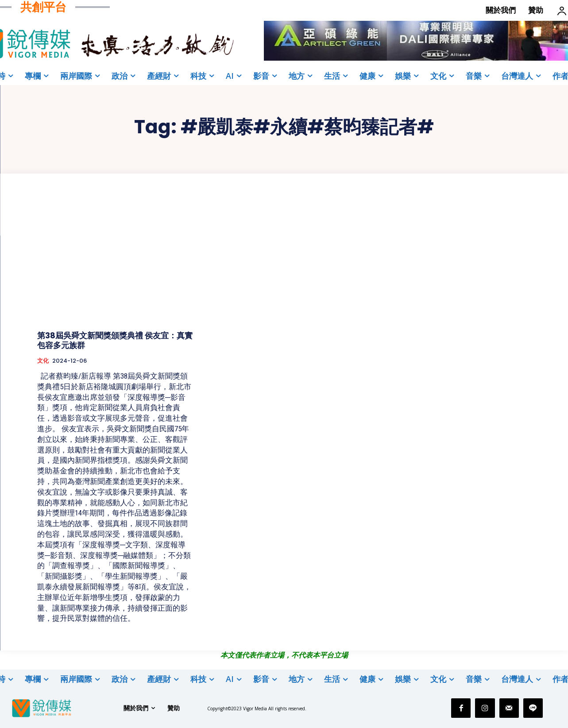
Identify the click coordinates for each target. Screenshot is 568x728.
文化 (43, 361)
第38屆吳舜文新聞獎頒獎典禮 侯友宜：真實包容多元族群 (115, 340)
